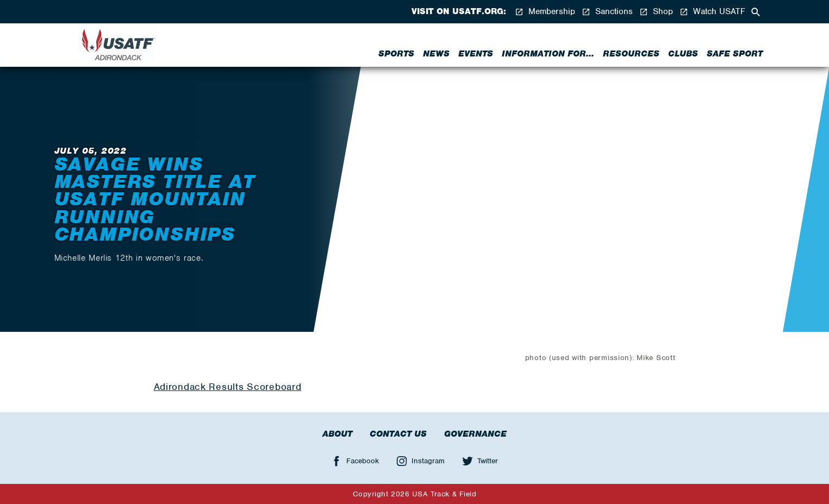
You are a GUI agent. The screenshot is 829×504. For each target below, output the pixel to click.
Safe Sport (735, 54)
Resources (631, 54)
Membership (545, 12)
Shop (656, 12)
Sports (396, 54)
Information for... (548, 54)
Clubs (683, 54)
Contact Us (398, 434)
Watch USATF (712, 12)
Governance (475, 434)
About (337, 434)
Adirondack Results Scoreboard (228, 387)
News (436, 54)
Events (476, 54)
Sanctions (607, 12)
